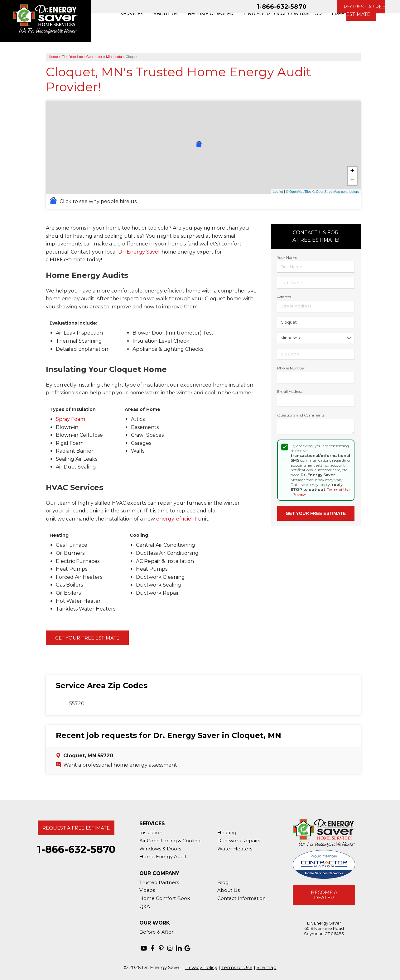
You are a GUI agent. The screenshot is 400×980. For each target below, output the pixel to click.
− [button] (352, 181)
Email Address (290, 391)
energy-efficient (176, 519)
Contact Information (241, 898)
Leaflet (278, 192)
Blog (223, 882)
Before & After (156, 932)
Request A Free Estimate (76, 828)
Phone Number (291, 368)
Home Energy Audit (163, 856)
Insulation (151, 833)
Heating (227, 833)
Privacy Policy (201, 967)
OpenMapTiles (300, 192)
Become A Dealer (324, 895)
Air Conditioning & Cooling (170, 841)
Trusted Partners (159, 882)
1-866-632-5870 (282, 7)
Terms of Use (338, 490)
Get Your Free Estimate (87, 638)
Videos (147, 890)
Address (284, 297)
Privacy (299, 494)
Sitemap (267, 967)
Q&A (145, 906)
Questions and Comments (301, 415)
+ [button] (352, 171)
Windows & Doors (160, 849)
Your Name (287, 257)
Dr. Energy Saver (139, 252)
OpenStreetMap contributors (337, 192)
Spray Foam (70, 419)
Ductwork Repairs (239, 841)
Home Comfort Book (165, 898)
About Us (229, 890)
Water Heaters (235, 849)
